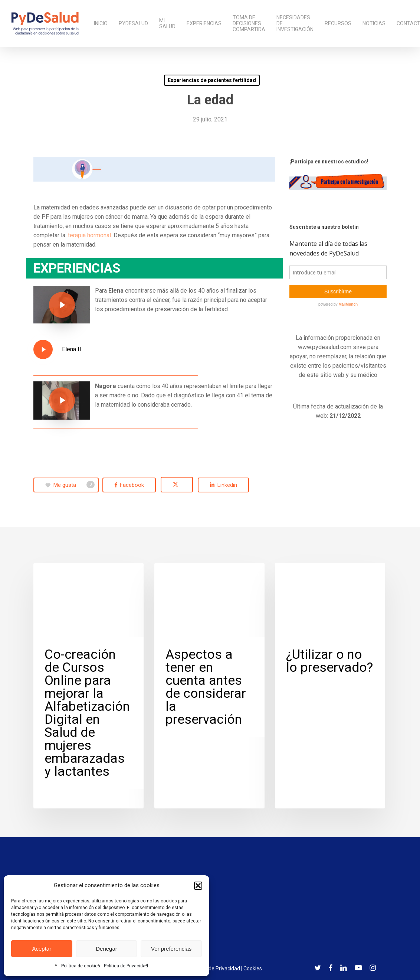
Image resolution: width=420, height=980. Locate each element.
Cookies (253, 968)
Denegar (106, 949)
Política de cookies (81, 966)
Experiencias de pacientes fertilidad (212, 80)
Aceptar (42, 949)
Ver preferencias (171, 949)
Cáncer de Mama (66, 575)
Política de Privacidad (126, 966)
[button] (198, 886)
